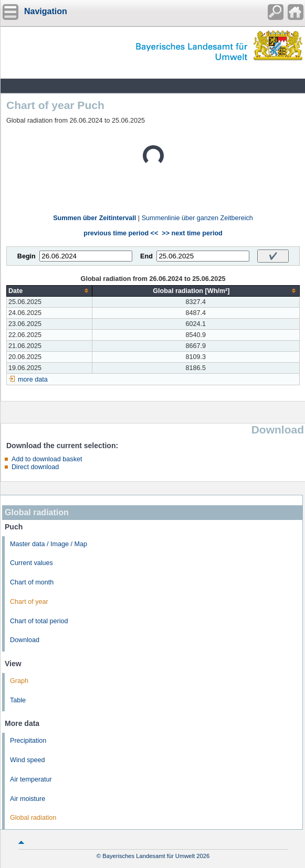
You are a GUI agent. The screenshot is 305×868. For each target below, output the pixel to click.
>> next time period (192, 233)
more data (33, 379)
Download (25, 640)
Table (18, 700)
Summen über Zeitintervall (94, 218)
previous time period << (121, 233)
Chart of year (29, 602)
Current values (31, 563)
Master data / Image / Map (49, 544)
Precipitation (28, 741)
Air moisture (28, 799)
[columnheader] (50, 291)
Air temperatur (31, 779)
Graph (19, 681)
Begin (27, 256)
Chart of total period (39, 621)
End (146, 256)
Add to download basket (47, 459)
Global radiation (33, 818)
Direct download (35, 467)
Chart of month (32, 582)
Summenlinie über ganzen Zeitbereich (197, 218)
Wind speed (28, 760)
